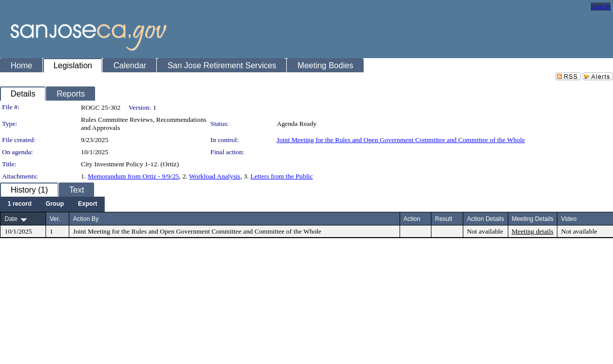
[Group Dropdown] (55, 204)
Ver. (55, 219)
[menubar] (52, 204)
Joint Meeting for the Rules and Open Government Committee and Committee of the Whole (401, 140)
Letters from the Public (281, 176)
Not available (485, 231)
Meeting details (533, 231)
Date (11, 219)
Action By (86, 219)
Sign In (601, 6)
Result (444, 219)
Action (412, 219)
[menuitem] (19, 204)
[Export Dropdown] (87, 204)
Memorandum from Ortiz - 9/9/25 (133, 176)
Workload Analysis (215, 176)
